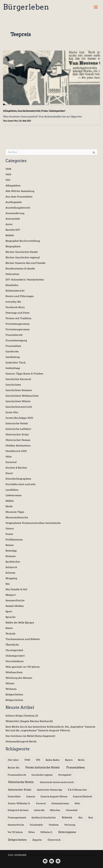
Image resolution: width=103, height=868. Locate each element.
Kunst (9, 473)
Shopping (11, 578)
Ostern (10, 528)
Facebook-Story (15, 307)
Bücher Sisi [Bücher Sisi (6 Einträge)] (14, 768)
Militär (10, 501)
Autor (9, 224)
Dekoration (12, 274)
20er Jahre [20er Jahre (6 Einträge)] (13, 760)
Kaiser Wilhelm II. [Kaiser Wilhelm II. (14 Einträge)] (19, 803)
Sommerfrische (15, 600)
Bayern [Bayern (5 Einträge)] (69, 760)
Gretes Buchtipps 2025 (19, 418)
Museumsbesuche (17, 517)
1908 (8, 169)
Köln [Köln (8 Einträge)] (77, 803)
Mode (9, 506)
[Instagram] (52, 861)
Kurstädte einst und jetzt (20, 484)
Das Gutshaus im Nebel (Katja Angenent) (30, 736)
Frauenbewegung (16, 340)
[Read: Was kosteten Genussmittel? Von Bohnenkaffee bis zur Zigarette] (51, 78)
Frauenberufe (14, 335)
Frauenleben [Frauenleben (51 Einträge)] (76, 767)
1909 (8, 174)
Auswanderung (15, 213)
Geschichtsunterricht (29, 111)
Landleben (12, 490)
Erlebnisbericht (15, 291)
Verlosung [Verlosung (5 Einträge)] (70, 825)
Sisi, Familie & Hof (16, 589)
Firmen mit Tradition (18, 318)
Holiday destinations (18, 446)
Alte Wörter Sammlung (20, 191)
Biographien (13, 246)
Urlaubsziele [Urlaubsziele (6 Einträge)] (36, 825)
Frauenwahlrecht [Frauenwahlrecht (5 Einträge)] (17, 775)
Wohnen (11, 689)
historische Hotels (17, 423)
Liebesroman (14, 495)
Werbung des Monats (19, 678)
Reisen (10, 545)
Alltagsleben (10, 111)
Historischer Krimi (17, 434)
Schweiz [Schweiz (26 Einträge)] (67, 817)
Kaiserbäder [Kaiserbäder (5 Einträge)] (14, 797)
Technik (10, 634)
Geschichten (13, 385)
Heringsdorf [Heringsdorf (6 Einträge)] (65, 775)
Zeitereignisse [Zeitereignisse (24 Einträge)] (67, 832)
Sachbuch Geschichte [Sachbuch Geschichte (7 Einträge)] (44, 818)
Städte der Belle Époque (20, 623)
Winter (10, 683)
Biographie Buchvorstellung (23, 241)
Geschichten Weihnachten (22, 396)
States (9, 628)
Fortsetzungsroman (18, 324)
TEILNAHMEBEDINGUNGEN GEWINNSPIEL (78, 855)
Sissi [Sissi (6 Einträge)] (91, 818)
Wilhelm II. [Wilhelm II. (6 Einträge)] (46, 832)
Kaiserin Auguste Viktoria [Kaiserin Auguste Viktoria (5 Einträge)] (54, 797)
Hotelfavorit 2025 (16, 451)
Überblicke (12, 645)
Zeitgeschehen (14, 694)
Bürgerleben (26, 7)
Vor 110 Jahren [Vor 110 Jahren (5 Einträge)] (15, 832)
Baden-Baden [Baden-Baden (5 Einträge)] (53, 760)
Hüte (9, 457)
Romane (11, 556)
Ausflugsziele (14, 202)
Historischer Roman (18, 440)
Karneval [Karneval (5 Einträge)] (41, 803)
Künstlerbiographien (18, 479)
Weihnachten (14, 672)
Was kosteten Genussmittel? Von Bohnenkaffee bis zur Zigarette (42, 117)
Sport (9, 611)
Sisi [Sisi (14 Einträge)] (80, 818)
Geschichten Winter (18, 401)
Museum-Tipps (15, 512)
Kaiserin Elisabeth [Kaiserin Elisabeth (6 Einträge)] (83, 797)
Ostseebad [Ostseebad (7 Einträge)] (72, 810)
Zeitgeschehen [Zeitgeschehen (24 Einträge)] (17, 840)
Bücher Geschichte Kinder (22, 252)
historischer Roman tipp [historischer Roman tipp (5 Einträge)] (50, 790)
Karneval (11, 462)
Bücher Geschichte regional (23, 257)
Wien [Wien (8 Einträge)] (32, 832)
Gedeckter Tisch (16, 363)
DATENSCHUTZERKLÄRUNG (49, 855)
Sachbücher (13, 562)
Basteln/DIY (13, 230)
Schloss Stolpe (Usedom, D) (22, 716)
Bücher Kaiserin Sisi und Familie (25, 263)
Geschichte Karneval (18, 379)
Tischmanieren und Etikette (23, 639)
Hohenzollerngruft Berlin (21, 741)
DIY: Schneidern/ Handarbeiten (25, 280)
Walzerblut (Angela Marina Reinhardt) (29, 721)
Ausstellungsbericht (18, 208)
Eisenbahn (12, 285)
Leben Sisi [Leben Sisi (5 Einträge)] (39, 810)
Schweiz (10, 573)
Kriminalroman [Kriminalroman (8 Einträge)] (60, 803)
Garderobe (12, 351)
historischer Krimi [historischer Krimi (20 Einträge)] (20, 790)
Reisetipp (11, 551)
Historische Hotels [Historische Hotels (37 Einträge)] (21, 782)
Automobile (13, 219)
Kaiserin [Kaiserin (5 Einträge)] (31, 797)
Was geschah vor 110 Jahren (23, 667)
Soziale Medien (15, 606)
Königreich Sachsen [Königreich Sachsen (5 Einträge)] (18, 810)
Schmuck (11, 567)
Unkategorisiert (57, 111)
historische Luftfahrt (18, 429)
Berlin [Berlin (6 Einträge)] (81, 760)
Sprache (11, 617)
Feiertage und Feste (17, 313)
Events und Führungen (20, 296)
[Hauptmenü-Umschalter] (96, 7)
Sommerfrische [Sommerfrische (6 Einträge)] (16, 825)
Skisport (11, 595)
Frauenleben (13, 346)
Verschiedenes (15, 661)
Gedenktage (13, 368)
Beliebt (10, 235)
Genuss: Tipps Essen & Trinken (24, 374)
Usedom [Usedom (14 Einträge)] (54, 825)
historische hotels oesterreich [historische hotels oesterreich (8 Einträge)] (57, 782)
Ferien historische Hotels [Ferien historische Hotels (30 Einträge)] (43, 767)
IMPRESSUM (32, 855)
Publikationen (14, 540)
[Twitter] (58, 861)
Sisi (8, 584)
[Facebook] (45, 861)
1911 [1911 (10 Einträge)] (38, 760)
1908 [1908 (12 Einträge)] (27, 760)
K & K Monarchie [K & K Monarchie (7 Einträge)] (77, 790)
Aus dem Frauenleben (19, 197)
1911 (8, 180)
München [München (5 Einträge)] (55, 810)
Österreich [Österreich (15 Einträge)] (54, 840)
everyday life (13, 302)
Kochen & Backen (16, 468)
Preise (44, 111)
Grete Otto (12, 412)
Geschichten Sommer (19, 390)
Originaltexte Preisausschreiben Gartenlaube (33, 523)
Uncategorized (14, 650)
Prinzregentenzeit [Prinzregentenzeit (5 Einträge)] (17, 818)
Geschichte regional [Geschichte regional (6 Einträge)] (42, 775)
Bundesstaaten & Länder (20, 269)
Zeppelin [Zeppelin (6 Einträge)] (37, 840)
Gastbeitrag (13, 357)
